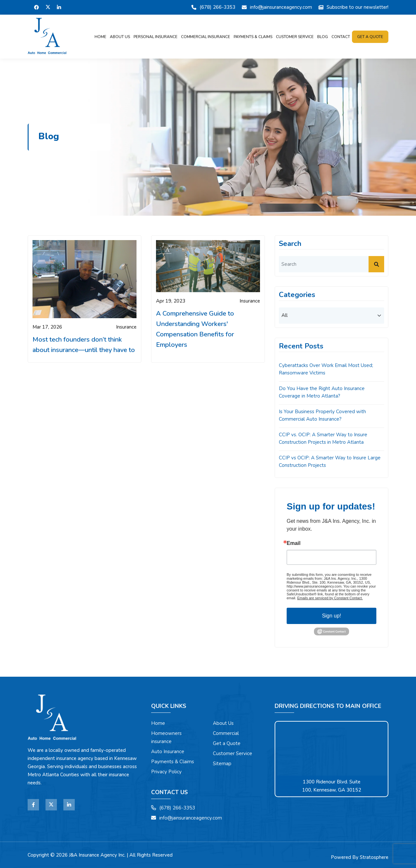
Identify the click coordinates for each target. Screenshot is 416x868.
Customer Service (295, 37)
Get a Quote (227, 743)
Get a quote (370, 37)
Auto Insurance (168, 752)
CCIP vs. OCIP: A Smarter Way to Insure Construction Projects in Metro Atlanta (323, 438)
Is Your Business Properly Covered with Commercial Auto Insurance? (322, 415)
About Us (120, 37)
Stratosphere (374, 857)
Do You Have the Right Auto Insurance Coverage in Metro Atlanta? (322, 392)
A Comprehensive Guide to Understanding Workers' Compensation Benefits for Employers (195, 329)
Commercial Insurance (206, 37)
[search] (331, 264)
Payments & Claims (253, 37)
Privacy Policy (166, 772)
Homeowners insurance (166, 737)
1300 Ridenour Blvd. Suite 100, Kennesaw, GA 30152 (332, 786)
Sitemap (222, 764)
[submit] (376, 264)
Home (100, 37)
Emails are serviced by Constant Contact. (330, 598)
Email (294, 543)
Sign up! (332, 616)
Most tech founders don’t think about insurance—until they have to (84, 345)
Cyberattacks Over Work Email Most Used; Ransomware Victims (326, 369)
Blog (323, 37)
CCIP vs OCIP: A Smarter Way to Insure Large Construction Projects (330, 461)
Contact (341, 37)
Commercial (226, 733)
